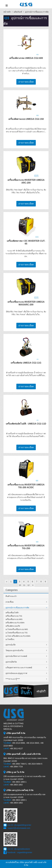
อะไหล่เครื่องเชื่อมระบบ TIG (17, 633)
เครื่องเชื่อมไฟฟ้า (12, 613)
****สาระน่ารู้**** (13, 679)
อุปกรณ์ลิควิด (11, 662)
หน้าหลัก (7, 12)
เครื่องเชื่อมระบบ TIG (14, 616)
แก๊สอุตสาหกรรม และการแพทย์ (19, 668)
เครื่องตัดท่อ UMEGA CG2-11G (26, 363)
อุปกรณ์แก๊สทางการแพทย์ (16, 656)
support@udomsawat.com (19, 828)
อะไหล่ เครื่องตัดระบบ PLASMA (18, 636)
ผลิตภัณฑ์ (18, 12)
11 (24, 585)
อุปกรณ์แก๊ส (11, 645)
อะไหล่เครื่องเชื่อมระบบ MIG (17, 629)
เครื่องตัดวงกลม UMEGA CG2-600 (26, 58)
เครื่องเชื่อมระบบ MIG (14, 619)
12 (29, 585)
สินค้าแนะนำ (11, 596)
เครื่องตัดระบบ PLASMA (15, 623)
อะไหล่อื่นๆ (10, 639)
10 (20, 585)
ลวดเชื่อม (10, 602)
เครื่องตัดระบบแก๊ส (13, 626)
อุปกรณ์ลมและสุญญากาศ (16, 673)
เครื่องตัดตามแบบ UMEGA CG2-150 (26, 119)
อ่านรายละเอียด (26, 82)
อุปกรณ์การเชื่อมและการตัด (37, 12)
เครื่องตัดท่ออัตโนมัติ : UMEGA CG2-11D (26, 424)
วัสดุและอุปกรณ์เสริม (14, 650)
